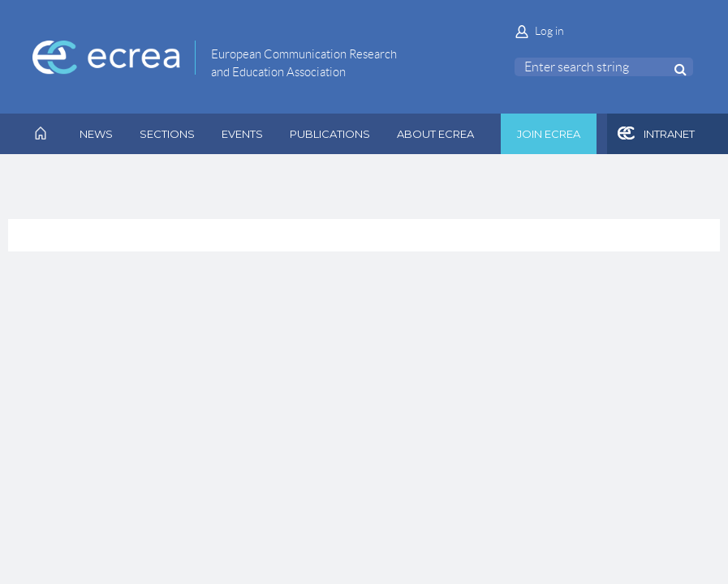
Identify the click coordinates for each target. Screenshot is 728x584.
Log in (549, 31)
